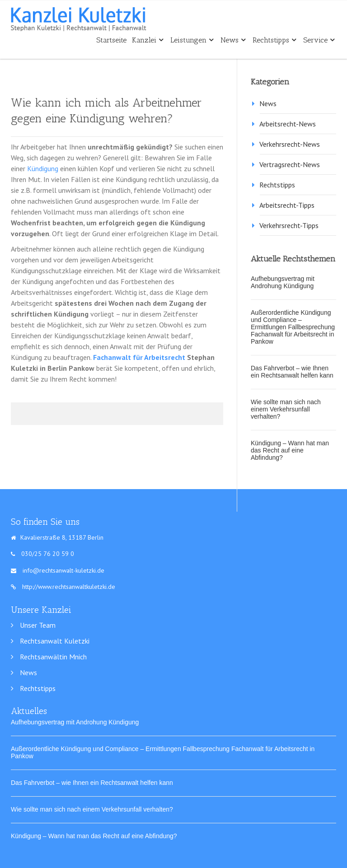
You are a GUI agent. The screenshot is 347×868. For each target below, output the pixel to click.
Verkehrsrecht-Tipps (289, 225)
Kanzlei (148, 40)
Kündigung (43, 168)
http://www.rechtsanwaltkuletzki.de (63, 587)
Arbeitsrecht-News (288, 124)
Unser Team (38, 625)
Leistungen (192, 40)
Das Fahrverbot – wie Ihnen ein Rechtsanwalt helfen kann (292, 372)
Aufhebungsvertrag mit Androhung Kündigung (283, 282)
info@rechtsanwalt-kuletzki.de (63, 570)
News (233, 40)
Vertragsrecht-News (290, 164)
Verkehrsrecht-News (290, 144)
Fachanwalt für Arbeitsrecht (139, 357)
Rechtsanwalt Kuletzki (55, 641)
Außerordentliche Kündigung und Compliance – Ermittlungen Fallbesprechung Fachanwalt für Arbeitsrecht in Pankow (293, 327)
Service (319, 40)
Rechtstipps (274, 40)
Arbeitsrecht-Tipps (287, 205)
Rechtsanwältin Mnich (53, 657)
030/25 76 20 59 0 (48, 554)
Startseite (111, 40)
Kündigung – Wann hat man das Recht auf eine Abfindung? (290, 450)
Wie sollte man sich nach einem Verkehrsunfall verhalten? (286, 409)
